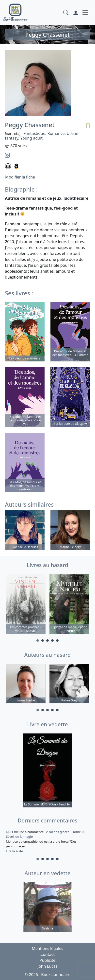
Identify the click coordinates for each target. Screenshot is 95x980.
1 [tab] (38, 641)
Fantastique (34, 133)
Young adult (32, 138)
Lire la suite (15, 851)
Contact (47, 954)
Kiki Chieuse (15, 832)
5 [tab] (57, 641)
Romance (56, 133)
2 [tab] (43, 641)
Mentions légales (47, 948)
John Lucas (48, 966)
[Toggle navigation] (85, 13)
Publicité (47, 960)
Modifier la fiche (20, 177)
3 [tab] (47, 641)
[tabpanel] (26, 605)
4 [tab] (52, 641)
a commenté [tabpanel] (47, 841)
